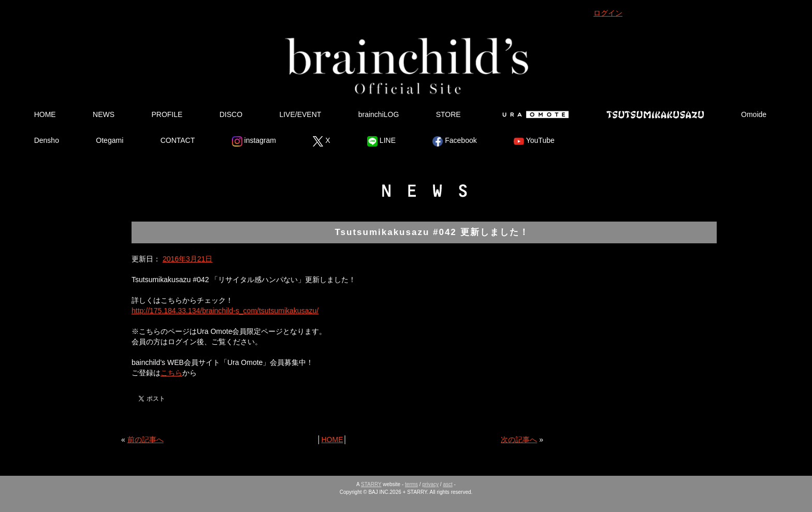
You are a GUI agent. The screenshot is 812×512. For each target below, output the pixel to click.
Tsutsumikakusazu (655, 114)
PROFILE (167, 114)
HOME (45, 114)
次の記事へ (519, 440)
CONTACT (178, 140)
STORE (448, 114)
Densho (47, 140)
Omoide (754, 114)
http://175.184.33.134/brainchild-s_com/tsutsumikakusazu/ (225, 311)
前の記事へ (146, 440)
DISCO (231, 114)
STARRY (371, 484)
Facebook (454, 141)
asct (447, 484)
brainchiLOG (379, 114)
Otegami (110, 140)
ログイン (608, 13)
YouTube (534, 141)
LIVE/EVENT (300, 114)
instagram (254, 141)
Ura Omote (533, 114)
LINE (381, 141)
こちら (171, 373)
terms (411, 484)
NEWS (104, 114)
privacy (430, 484)
